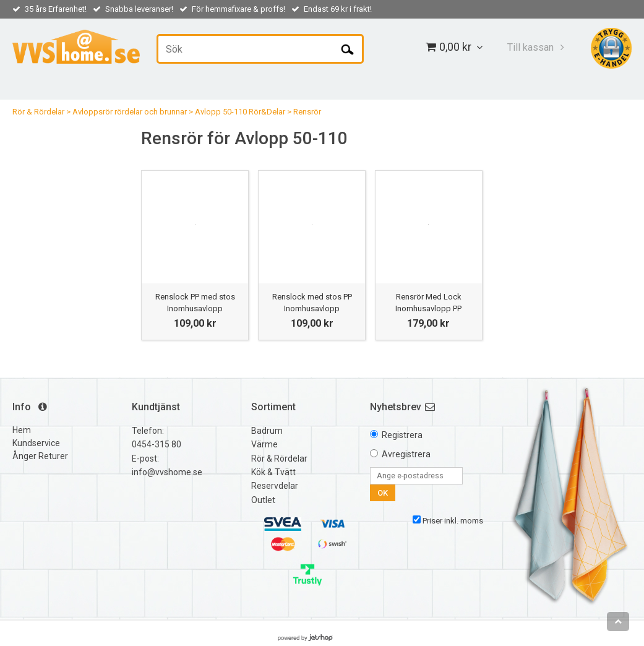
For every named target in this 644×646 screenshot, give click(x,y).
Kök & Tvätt (273, 472)
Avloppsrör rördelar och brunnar (130, 112)
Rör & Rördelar (38, 112)
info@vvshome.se (167, 472)
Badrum (267, 431)
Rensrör (307, 112)
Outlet (263, 500)
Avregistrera (406, 454)
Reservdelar (275, 486)
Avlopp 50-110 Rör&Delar (240, 112)
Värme (264, 444)
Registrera (402, 435)
